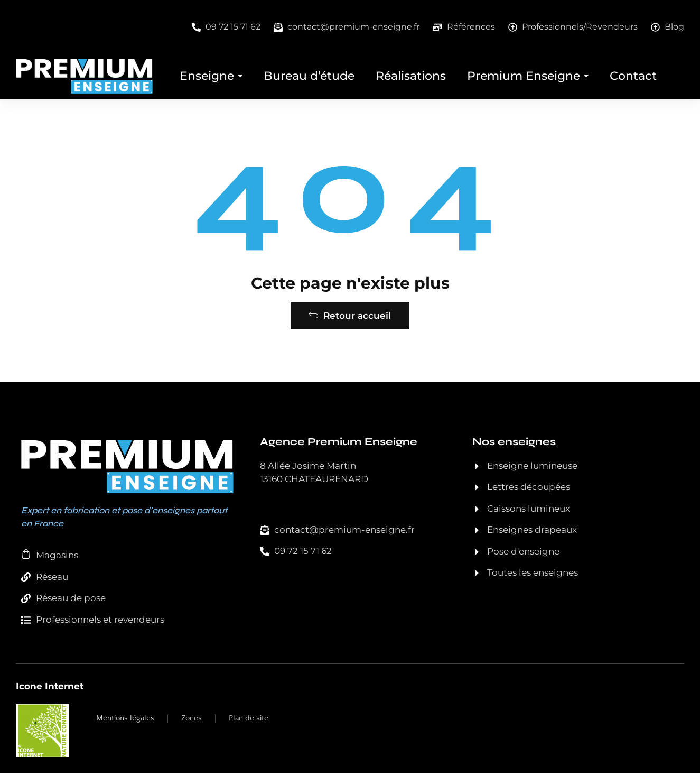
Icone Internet (50, 689)
